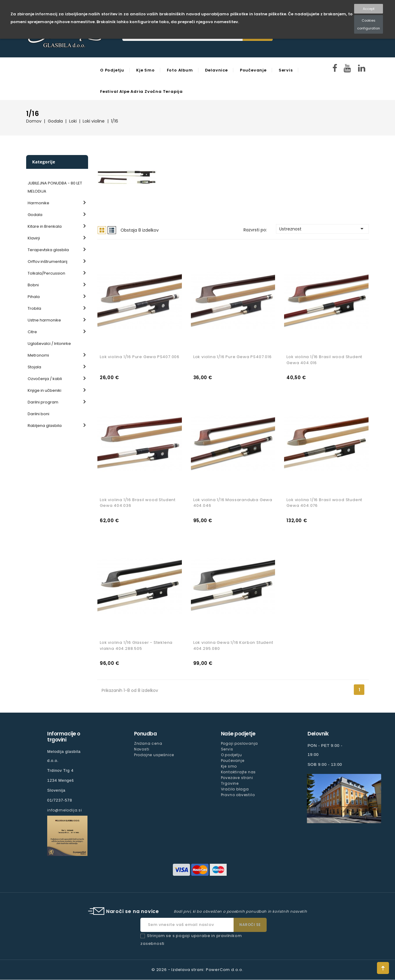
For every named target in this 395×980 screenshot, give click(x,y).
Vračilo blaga (235, 789)
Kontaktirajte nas (239, 772)
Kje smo (145, 70)
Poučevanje (253, 70)
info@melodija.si (65, 810)
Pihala (34, 297)
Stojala (34, 367)
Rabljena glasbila (45, 426)
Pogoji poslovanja (240, 744)
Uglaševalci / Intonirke (49, 344)
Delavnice (216, 70)
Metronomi (38, 355)
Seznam (112, 230)
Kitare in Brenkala (45, 226)
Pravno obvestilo (238, 795)
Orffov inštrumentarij (47, 262)
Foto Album (180, 70)
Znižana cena (148, 744)
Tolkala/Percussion (46, 273)
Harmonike (38, 203)
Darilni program (43, 402)
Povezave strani (237, 778)
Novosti (142, 749)
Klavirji (34, 238)
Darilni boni (38, 414)
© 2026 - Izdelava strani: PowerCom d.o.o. (197, 970)
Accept (369, 9)
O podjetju (112, 70)
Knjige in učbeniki (44, 390)
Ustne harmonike (44, 320)
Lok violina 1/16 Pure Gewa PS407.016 (233, 357)
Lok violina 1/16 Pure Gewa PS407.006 (140, 357)
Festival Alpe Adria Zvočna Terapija (141, 91)
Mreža (102, 230)
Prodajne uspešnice (154, 755)
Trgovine (230, 784)
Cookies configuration (369, 24)
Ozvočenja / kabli (45, 379)
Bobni (33, 285)
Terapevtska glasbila (48, 250)
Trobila (34, 308)
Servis (286, 70)
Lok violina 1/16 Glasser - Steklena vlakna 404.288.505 (136, 646)
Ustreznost (322, 229)
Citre (32, 332)
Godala (35, 215)
